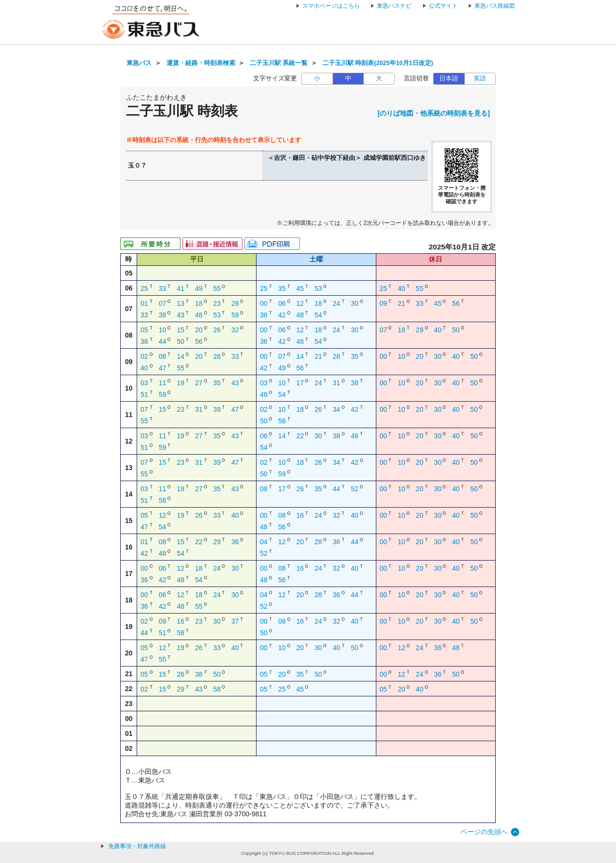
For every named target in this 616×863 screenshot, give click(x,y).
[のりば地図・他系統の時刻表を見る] (434, 113)
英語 (480, 78)
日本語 (449, 78)
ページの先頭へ (484, 832)
